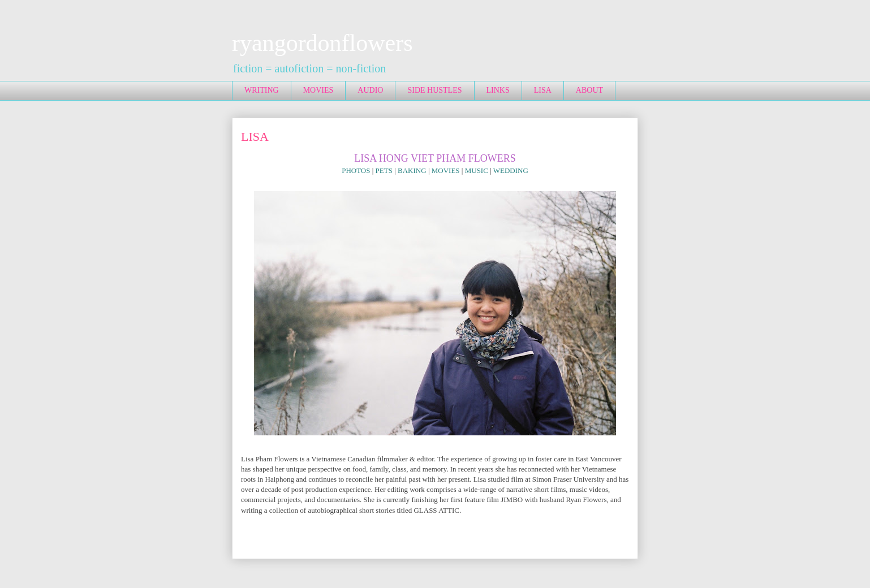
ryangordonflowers (322, 43)
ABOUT (589, 90)
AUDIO (370, 90)
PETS (384, 170)
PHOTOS (356, 170)
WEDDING (511, 170)
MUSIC (477, 170)
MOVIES (318, 90)
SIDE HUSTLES (434, 90)
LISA (543, 90)
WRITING (262, 90)
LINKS (498, 90)
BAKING (412, 170)
